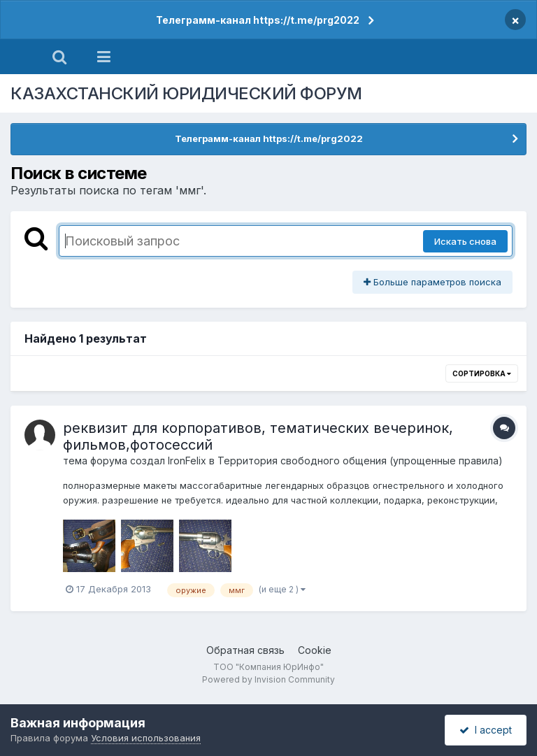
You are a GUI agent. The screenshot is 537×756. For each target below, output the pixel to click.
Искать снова (465, 241)
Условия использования (146, 738)
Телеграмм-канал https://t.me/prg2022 (258, 20)
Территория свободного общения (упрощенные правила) (360, 461)
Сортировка (482, 373)
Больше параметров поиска (432, 282)
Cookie (315, 650)
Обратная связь (245, 650)
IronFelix (187, 461)
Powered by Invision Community (268, 679)
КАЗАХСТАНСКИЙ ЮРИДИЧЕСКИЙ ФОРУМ (186, 93)
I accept (486, 730)
